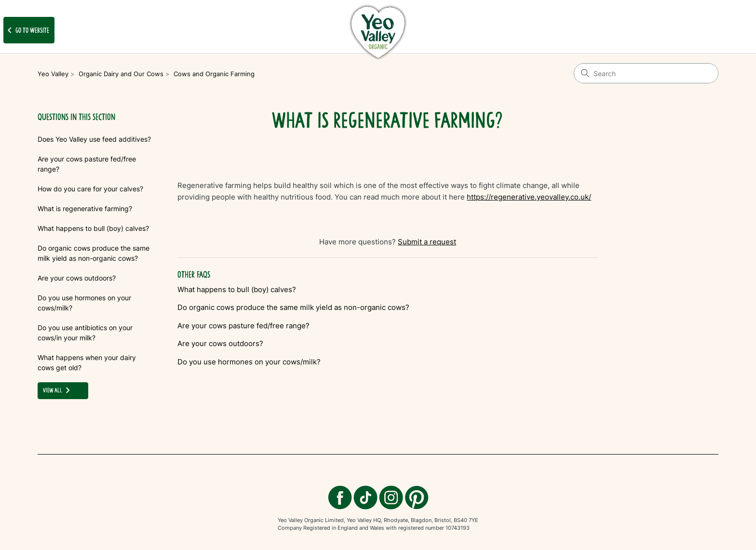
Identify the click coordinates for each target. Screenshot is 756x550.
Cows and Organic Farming (214, 74)
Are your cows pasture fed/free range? (87, 164)
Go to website (27, 30)
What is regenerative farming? (85, 208)
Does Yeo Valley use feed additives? (94, 139)
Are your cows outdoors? (77, 278)
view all (58, 390)
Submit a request (427, 242)
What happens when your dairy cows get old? (87, 362)
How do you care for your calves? (90, 189)
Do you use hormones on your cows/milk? (84, 303)
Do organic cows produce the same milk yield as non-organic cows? (94, 253)
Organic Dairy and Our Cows (121, 74)
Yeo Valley (53, 74)
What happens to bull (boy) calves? (93, 228)
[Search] (646, 73)
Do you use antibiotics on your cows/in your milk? (85, 333)
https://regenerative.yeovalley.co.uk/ (529, 197)
